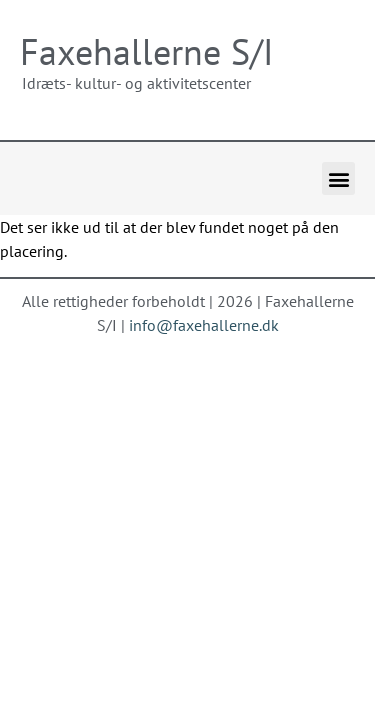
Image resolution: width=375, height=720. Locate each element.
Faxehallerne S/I (146, 51)
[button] (338, 178)
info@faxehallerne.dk (204, 325)
